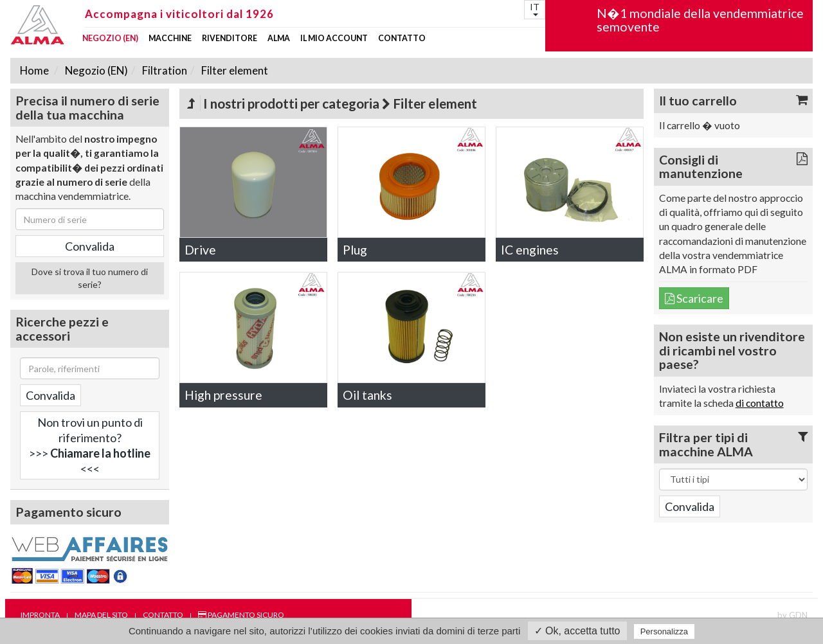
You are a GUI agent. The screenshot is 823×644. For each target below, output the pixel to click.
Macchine (170, 39)
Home (34, 70)
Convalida (50, 395)
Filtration (164, 70)
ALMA (279, 39)
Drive (200, 250)
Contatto (402, 39)
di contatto (760, 403)
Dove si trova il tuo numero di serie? (90, 278)
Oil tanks (367, 395)
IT (535, 9)
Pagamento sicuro (241, 615)
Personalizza (664, 631)
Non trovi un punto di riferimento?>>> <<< (90, 445)
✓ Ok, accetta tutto (577, 631)
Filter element (234, 70)
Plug (355, 250)
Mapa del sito (101, 615)
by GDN (792, 615)
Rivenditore (230, 39)
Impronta (40, 615)
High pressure (223, 395)
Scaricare (694, 298)
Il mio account (334, 39)
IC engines (530, 250)
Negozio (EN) (110, 39)
